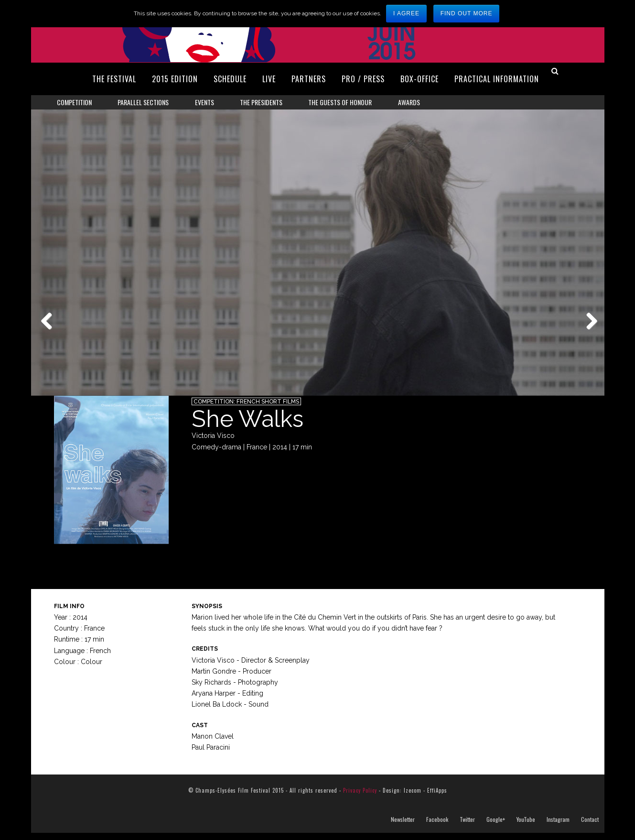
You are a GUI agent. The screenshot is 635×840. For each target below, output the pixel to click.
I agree (406, 13)
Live (269, 79)
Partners (309, 79)
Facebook (437, 827)
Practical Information (497, 79)
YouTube (526, 827)
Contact (590, 827)
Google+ (496, 827)
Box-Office (420, 79)
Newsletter (403, 827)
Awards (409, 102)
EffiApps (437, 797)
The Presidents (261, 102)
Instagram (558, 827)
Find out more (467, 13)
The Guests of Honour (340, 102)
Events (204, 102)
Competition (74, 102)
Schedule (230, 79)
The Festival (114, 79)
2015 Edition (175, 79)
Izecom (413, 797)
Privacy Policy (360, 797)
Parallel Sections (143, 102)
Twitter (467, 827)
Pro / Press (363, 79)
